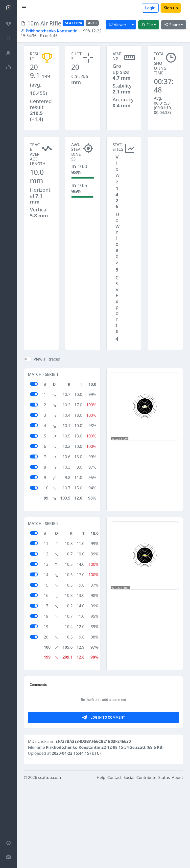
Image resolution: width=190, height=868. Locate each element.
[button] (178, 361)
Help (101, 861)
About (178, 861)
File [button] (147, 25)
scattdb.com (49, 861)
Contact (115, 861)
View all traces (47, 359)
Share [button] (172, 25)
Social (129, 861)
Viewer (118, 25)
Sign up (171, 8)
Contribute (146, 861)
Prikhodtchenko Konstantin (49, 31)
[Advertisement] (165, 161)
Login (150, 8)
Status (164, 861)
